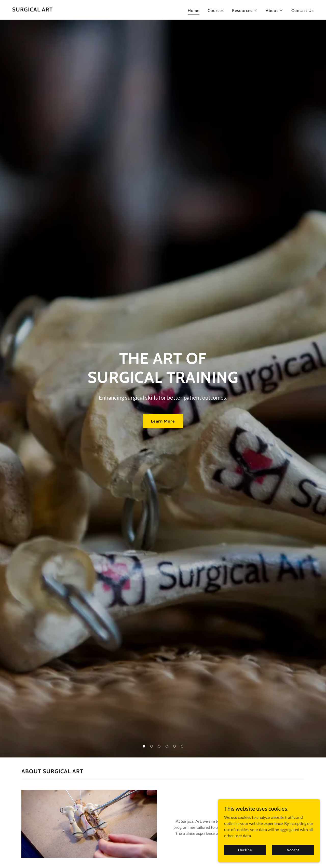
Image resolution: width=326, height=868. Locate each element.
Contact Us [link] (303, 10)
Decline (245, 850)
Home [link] (194, 10)
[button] (245, 10)
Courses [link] (216, 10)
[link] (32, 10)
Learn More (163, 421)
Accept (293, 850)
